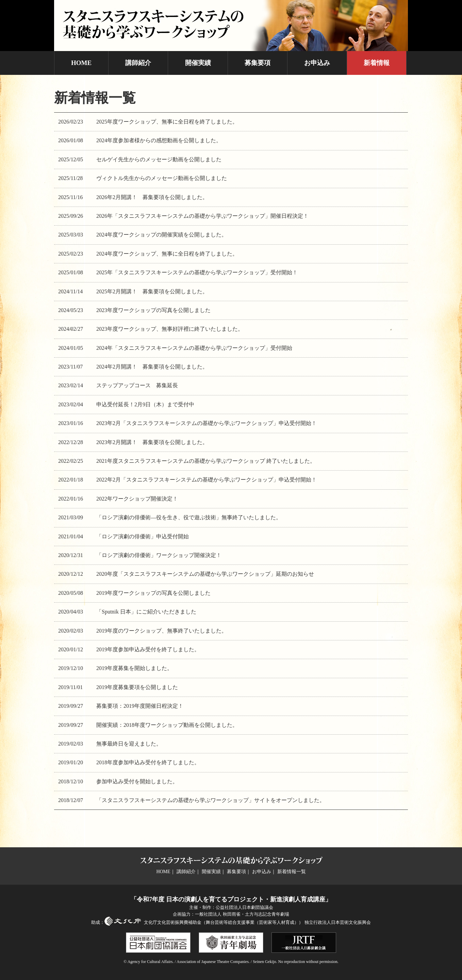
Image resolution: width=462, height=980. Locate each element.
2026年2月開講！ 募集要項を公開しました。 (152, 197)
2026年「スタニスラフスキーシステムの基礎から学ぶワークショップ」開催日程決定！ (202, 216)
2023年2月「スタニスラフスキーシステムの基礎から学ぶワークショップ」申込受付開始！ (207, 423)
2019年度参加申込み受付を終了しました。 (148, 649)
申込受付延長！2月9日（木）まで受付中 (145, 404)
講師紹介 (138, 63)
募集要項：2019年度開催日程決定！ (140, 706)
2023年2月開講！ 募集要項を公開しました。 (152, 442)
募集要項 (258, 63)
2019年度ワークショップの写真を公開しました (153, 593)
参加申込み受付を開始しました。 (137, 781)
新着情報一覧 (292, 872)
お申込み (317, 63)
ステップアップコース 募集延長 (137, 385)
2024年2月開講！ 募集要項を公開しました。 (152, 367)
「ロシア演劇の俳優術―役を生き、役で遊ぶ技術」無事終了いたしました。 (189, 517)
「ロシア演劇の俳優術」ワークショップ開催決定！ (159, 555)
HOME (81, 63)
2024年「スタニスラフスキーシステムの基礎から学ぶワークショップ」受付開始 (194, 348)
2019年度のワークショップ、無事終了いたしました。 (162, 631)
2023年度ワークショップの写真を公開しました (153, 310)
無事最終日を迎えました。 (129, 744)
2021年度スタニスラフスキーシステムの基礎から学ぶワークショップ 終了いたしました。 (206, 461)
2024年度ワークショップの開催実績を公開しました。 (162, 235)
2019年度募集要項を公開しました (137, 687)
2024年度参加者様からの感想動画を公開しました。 (159, 140)
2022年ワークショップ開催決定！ (137, 499)
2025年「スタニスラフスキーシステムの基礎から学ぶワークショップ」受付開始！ (197, 272)
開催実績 (198, 63)
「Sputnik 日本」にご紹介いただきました (146, 612)
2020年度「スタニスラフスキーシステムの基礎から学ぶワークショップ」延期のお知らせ (205, 574)
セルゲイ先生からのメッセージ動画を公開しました (159, 159)
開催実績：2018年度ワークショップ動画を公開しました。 (167, 725)
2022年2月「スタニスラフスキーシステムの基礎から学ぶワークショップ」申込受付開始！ (207, 480)
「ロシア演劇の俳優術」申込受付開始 (143, 536)
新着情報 (377, 63)
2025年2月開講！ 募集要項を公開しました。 (152, 291)
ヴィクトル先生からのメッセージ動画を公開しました (162, 178)
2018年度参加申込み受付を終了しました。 (148, 762)
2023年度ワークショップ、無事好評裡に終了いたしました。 (170, 329)
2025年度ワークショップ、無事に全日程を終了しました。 (167, 122)
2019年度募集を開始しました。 (134, 668)
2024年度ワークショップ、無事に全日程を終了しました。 (167, 254)
